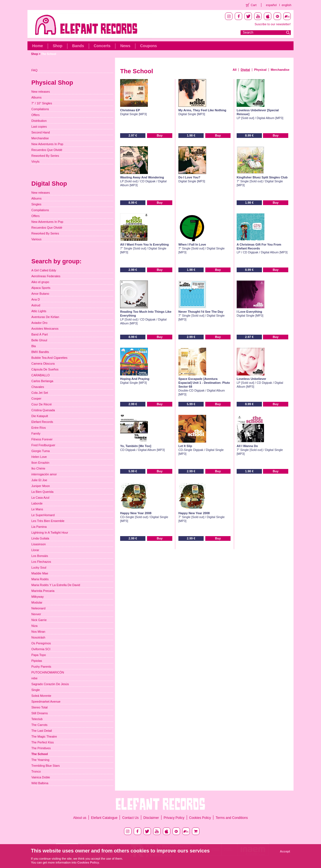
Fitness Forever (42, 439)
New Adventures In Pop (47, 144)
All (234, 70)
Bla (34, 346)
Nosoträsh (38, 637)
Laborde (37, 503)
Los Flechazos (41, 562)
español (271, 5)
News (125, 46)
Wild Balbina (40, 783)
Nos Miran (38, 632)
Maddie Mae (40, 573)
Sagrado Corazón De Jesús (50, 684)
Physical (260, 70)
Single (36, 690)
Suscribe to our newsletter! (273, 24)
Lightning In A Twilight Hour (50, 533)
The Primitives (41, 748)
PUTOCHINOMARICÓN (48, 672)
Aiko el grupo (40, 282)
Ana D (36, 299)
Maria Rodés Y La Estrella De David (56, 585)
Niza (34, 626)
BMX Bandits (40, 352)
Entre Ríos (39, 428)
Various (36, 239)
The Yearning (40, 760)
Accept (285, 851)
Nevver (36, 614)
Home (38, 46)
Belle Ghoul (39, 340)
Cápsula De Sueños (45, 369)
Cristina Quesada (43, 410)
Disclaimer (151, 818)
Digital (245, 70)
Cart (254, 5)
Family (36, 433)
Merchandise (280, 70)
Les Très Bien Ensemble (48, 521)
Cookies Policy (200, 818)
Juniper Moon (41, 486)
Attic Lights (39, 311)
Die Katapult (40, 416)
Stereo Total (40, 707)
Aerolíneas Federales (46, 276)
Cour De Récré (41, 404)
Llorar (35, 550)
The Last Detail (42, 731)
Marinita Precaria (43, 591)
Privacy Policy (174, 818)
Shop (58, 46)
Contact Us (130, 818)
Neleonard (38, 608)
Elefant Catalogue (104, 818)
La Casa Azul (40, 498)
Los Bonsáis (40, 556)
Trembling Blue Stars (46, 766)
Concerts (102, 46)
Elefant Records (42, 422)
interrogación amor (44, 474)
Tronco (36, 771)
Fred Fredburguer (43, 445)
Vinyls (35, 162)
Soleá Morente (41, 696)
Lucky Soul (39, 567)
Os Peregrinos (41, 643)
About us (80, 818)
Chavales (38, 387)
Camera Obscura (43, 364)
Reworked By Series (45, 156)
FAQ (34, 70)
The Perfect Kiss (43, 742)
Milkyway (38, 597)
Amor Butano (40, 294)
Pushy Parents (41, 667)
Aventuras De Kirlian (45, 317)
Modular (37, 602)
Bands (78, 46)
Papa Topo (39, 655)
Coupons (149, 46)
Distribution (39, 121)
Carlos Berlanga (42, 381)
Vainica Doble (41, 777)
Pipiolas (37, 661)
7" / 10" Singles (42, 103)
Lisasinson (39, 544)
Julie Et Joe (39, 480)
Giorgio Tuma (41, 451)
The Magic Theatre (44, 736)
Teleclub (37, 719)
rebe (34, 678)
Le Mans (37, 509)
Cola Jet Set (40, 393)
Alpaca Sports (41, 288)
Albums (36, 97)
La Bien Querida (42, 492)
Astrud (36, 305)
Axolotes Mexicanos (45, 329)
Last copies (39, 127)
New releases (41, 92)
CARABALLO (41, 375)
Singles (36, 204)
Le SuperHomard (43, 515)
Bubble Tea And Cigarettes (49, 358)
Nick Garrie (39, 620)
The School (49, 54)
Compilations (40, 109)
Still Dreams (40, 713)
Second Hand (41, 132)
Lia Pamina (39, 527)
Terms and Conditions (232, 818)
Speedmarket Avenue (46, 702)
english (286, 5)
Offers (36, 115)
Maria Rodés (40, 579)
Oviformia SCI (41, 649)
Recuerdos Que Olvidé (47, 150)
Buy (160, 135)
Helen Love (39, 457)
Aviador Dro (39, 323)
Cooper (36, 398)
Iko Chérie (38, 468)
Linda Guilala (40, 538)
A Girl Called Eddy (44, 270)
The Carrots (39, 725)
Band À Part (40, 334)
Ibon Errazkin (40, 463)
